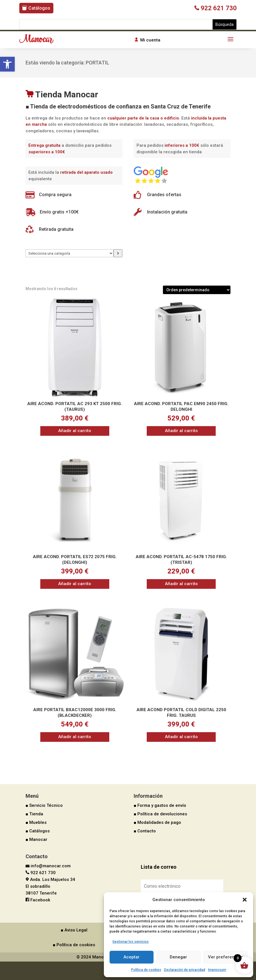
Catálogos (39, 8)
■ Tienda (34, 814)
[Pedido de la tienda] (197, 290)
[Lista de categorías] (70, 253)
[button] (7, 64)
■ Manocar (36, 839)
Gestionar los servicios (131, 942)
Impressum (217, 970)
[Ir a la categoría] (118, 253)
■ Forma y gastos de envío (160, 805)
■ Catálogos (38, 831)
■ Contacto (145, 831)
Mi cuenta (150, 40)
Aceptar (132, 957)
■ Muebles (36, 822)
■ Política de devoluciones (160, 814)
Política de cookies (146, 970)
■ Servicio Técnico (44, 805)
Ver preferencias (225, 957)
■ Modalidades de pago (157, 822)
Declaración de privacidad (185, 970)
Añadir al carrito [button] (75, 431)
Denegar (178, 957)
